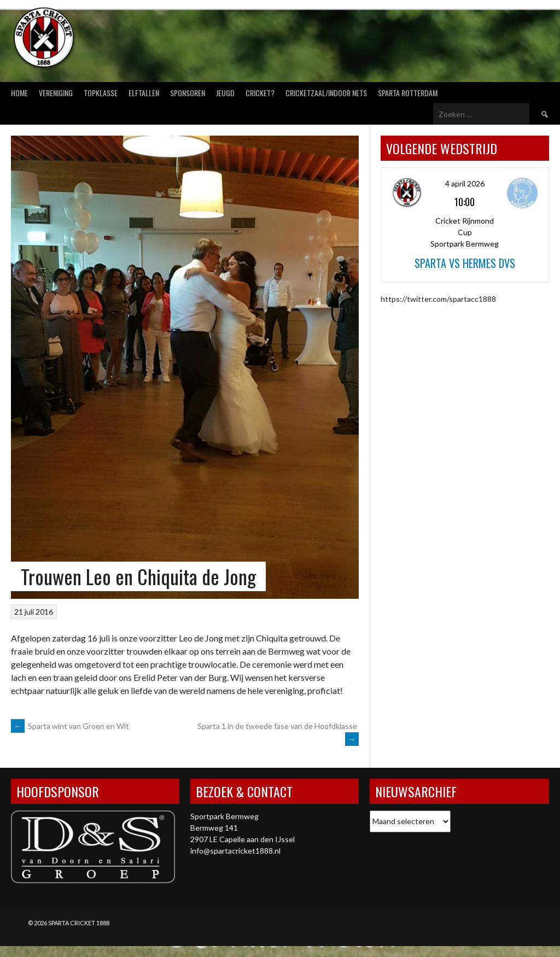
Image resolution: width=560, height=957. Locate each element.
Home (19, 93)
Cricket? (260, 93)
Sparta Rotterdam (408, 93)
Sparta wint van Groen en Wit (70, 726)
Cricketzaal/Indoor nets (326, 93)
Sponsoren (188, 93)
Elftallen (144, 93)
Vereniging (56, 93)
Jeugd (225, 93)
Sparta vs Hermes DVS (465, 263)
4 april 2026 (465, 183)
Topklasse (101, 93)
